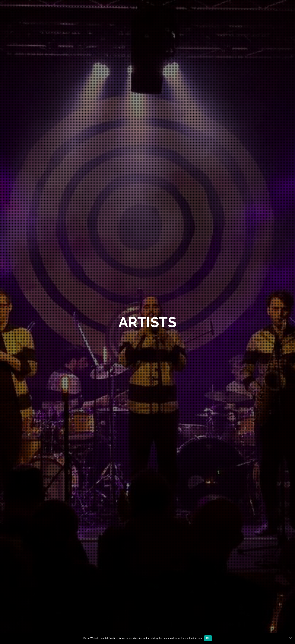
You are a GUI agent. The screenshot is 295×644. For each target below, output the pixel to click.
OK (208, 638)
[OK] (290, 638)
